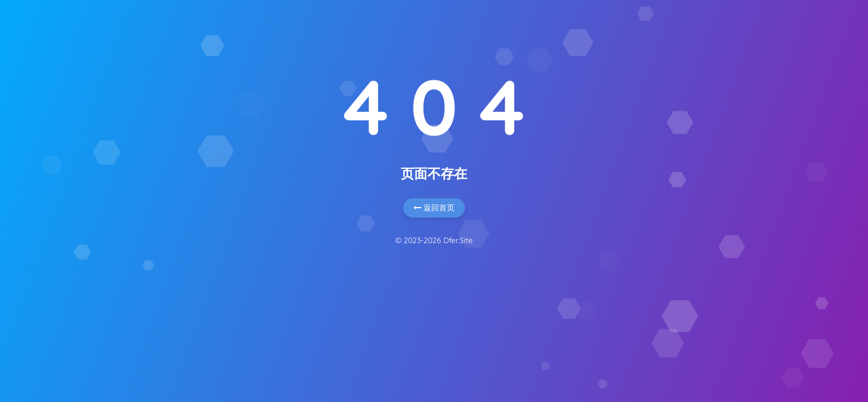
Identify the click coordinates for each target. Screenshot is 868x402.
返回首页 (434, 208)
